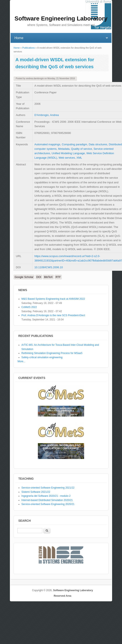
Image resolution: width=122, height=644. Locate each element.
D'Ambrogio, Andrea (47, 115)
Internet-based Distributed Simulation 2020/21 (47, 500)
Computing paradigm (75, 144)
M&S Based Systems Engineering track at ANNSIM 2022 (53, 299)
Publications (29, 48)
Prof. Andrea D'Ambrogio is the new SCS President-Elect (53, 315)
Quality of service (82, 149)
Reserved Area (62, 596)
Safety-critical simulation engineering (42, 357)
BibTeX (48, 277)
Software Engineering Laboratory (73, 590)
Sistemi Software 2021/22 (36, 492)
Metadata (64, 149)
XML (79, 158)
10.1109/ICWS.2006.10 (49, 267)
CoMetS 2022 (29, 307)
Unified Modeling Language (68, 153)
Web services (67, 158)
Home (17, 48)
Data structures (98, 144)
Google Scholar (24, 277)
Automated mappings (47, 144)
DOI (39, 277)
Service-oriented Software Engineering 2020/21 (48, 504)
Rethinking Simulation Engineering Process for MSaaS (52, 353)
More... (21, 361)
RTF (58, 277)
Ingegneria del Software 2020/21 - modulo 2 (46, 496)
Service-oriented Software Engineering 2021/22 (48, 488)
